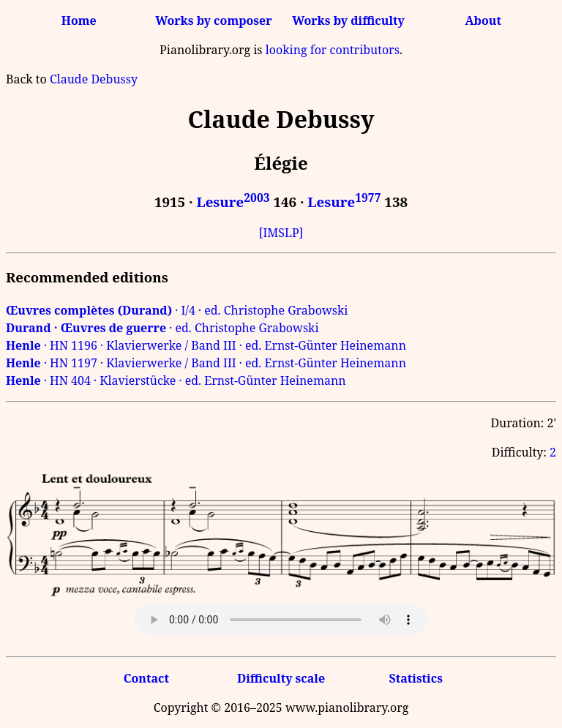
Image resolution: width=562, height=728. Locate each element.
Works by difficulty (348, 20)
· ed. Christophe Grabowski (162, 328)
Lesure (233, 202)
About (483, 20)
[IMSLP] (281, 233)
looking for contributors (333, 50)
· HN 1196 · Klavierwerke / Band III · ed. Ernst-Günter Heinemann (206, 345)
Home (79, 20)
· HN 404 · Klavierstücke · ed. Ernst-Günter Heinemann (176, 380)
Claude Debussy (94, 79)
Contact (146, 678)
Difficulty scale (281, 678)
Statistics (415, 678)
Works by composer (213, 20)
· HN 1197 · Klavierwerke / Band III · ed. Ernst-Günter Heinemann (206, 363)
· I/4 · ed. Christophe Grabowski (177, 310)
